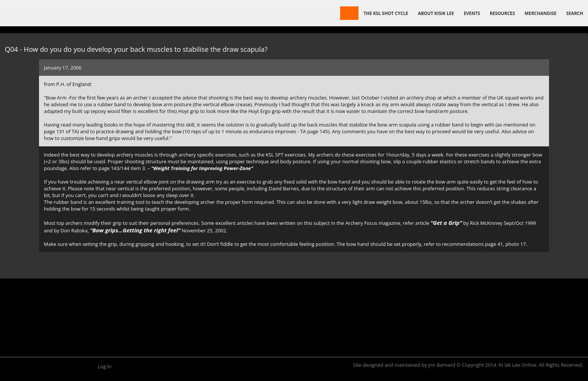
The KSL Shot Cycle (386, 13)
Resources (502, 13)
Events (472, 13)
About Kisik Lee (436, 13)
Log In (105, 366)
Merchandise (541, 13)
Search (575, 13)
